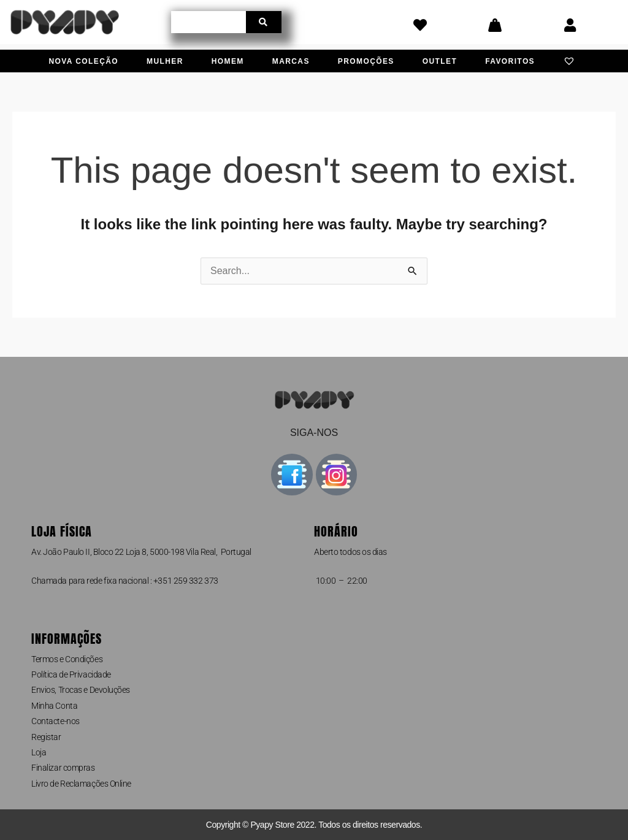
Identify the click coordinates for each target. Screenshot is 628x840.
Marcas (291, 61)
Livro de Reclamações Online (81, 784)
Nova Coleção (84, 61)
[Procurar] (264, 22)
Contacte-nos (56, 721)
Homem (228, 61)
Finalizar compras (63, 768)
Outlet (440, 61)
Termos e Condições (67, 659)
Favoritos (510, 61)
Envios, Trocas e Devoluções (81, 690)
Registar (46, 737)
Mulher (165, 61)
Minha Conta (54, 706)
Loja (39, 752)
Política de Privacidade (71, 674)
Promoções (366, 61)
